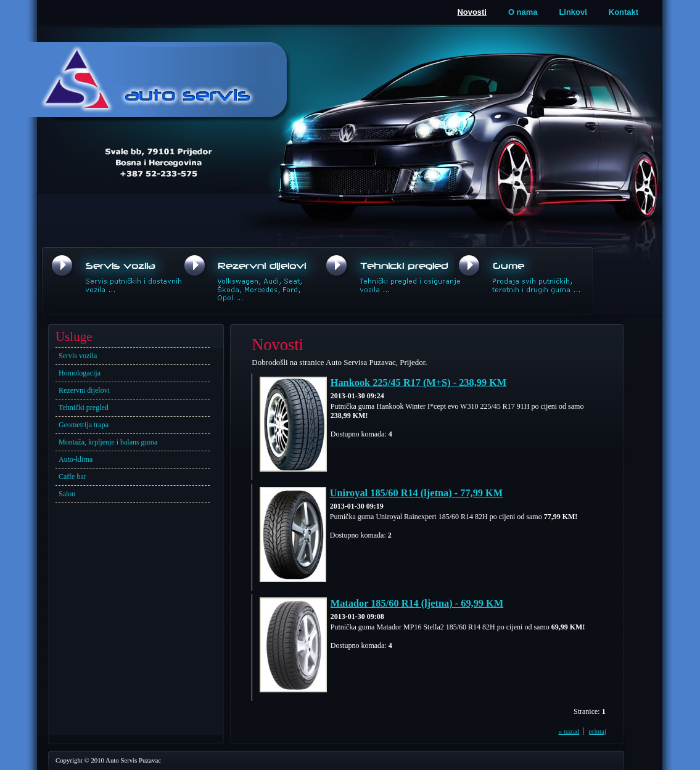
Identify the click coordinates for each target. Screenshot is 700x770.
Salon (67, 494)
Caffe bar (72, 477)
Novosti (472, 12)
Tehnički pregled (84, 408)
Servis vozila (78, 356)
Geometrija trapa (84, 425)
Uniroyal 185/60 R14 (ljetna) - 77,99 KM (416, 493)
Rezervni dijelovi (84, 390)
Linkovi (573, 12)
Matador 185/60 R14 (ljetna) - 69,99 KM (417, 603)
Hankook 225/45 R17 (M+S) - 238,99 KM (419, 383)
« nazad (569, 731)
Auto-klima (76, 459)
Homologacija (80, 373)
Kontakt (624, 12)
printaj (597, 731)
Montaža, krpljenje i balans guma (108, 442)
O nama (523, 12)
